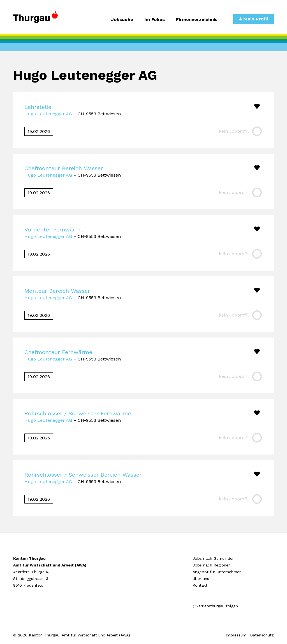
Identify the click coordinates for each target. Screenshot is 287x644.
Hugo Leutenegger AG (48, 114)
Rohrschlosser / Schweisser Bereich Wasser (83, 475)
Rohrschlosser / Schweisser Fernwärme (78, 413)
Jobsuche (122, 20)
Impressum (236, 635)
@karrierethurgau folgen (215, 606)
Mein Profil (254, 19)
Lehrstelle (38, 107)
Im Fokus (155, 20)
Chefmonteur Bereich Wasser (64, 168)
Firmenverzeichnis (197, 20)
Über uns (201, 579)
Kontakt (200, 585)
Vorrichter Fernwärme (54, 230)
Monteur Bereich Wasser (57, 291)
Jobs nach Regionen (212, 565)
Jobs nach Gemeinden (214, 558)
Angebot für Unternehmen (217, 572)
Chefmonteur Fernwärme (58, 352)
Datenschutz (262, 635)
